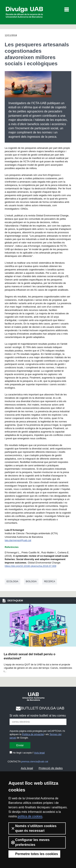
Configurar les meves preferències (30, 842)
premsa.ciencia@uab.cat (35, 762)
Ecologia (12, 581)
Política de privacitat (33, 734)
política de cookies (30, 816)
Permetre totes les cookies (34, 854)
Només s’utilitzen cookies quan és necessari (34, 828)
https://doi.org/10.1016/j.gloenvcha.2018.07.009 (30, 566)
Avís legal (39, 753)
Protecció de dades (51, 768)
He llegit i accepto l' (27, 753)
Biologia (31, 581)
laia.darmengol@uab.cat (18, 540)
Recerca (50, 581)
